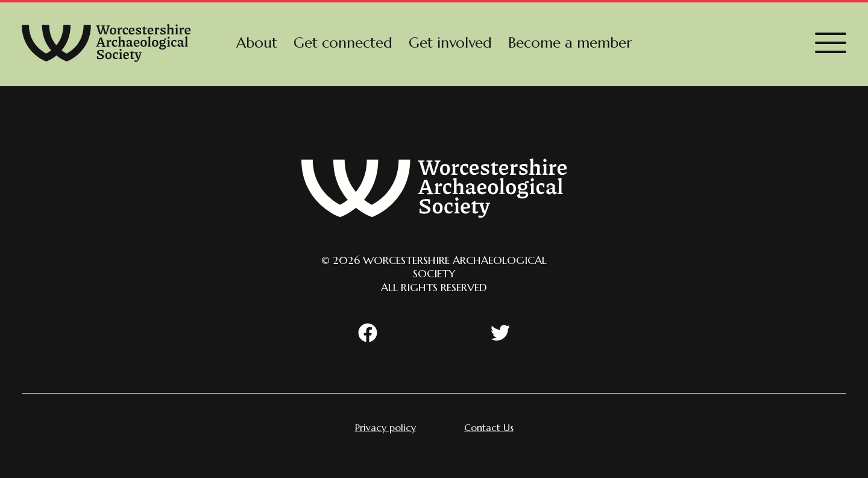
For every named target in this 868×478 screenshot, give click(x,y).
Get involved (450, 43)
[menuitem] (257, 43)
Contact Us (489, 427)
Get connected (343, 43)
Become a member (570, 43)
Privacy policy (385, 427)
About (257, 43)
